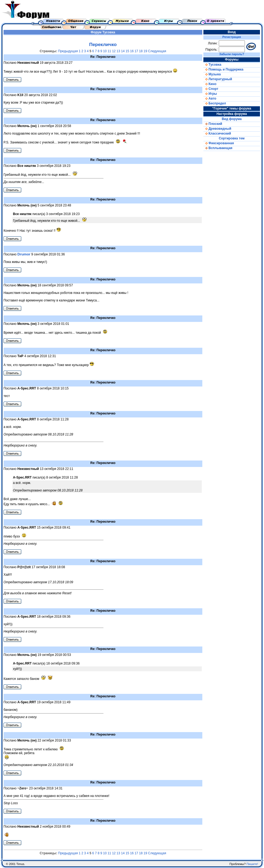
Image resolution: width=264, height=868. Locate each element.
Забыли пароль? (232, 54)
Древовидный (217, 129)
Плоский (213, 124)
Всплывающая (218, 148)
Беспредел (215, 103)
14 (123, 51)
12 (114, 51)
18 (141, 51)
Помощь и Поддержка (223, 69)
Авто (210, 99)
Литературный (218, 79)
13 (118, 51)
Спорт (211, 89)
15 (127, 51)
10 (105, 51)
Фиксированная (219, 143)
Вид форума (232, 119)
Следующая (157, 51)
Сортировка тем (232, 138)
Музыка (212, 74)
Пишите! (252, 864)
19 (145, 51)
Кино (210, 84)
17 (136, 51)
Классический (217, 133)
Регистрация (232, 37)
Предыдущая (68, 51)
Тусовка (109, 32)
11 (109, 51)
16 (132, 51)
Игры (210, 94)
